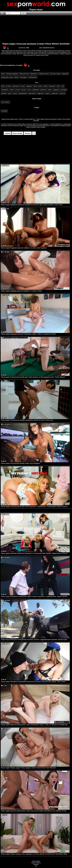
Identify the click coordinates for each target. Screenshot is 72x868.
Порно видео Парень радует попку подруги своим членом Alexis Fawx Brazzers (28, 768)
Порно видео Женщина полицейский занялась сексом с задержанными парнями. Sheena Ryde (34, 640)
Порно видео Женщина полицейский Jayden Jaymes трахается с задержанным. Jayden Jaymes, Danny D (35, 596)
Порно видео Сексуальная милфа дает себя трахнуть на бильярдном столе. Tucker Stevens (33, 377)
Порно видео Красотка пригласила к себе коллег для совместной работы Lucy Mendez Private (34, 811)
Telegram (36, 865)
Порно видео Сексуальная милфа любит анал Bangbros (20, 463)
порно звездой (41, 127)
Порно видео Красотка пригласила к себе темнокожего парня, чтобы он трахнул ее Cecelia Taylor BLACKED (35, 725)
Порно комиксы (36, 863)
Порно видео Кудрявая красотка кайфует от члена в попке (21, 291)
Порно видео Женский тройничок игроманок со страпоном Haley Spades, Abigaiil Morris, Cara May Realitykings (35, 553)
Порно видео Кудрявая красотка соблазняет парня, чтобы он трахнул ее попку (28, 334)
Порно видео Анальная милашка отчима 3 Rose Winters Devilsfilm (36, 44)
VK (36, 866)
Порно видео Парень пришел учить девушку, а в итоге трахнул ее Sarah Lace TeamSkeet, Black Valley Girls (35, 854)
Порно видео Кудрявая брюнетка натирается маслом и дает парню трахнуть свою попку (32, 205)
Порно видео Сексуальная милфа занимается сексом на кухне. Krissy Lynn (27, 420)
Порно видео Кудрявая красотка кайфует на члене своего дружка (24, 248)
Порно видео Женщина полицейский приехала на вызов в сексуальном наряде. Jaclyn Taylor (33, 682)
